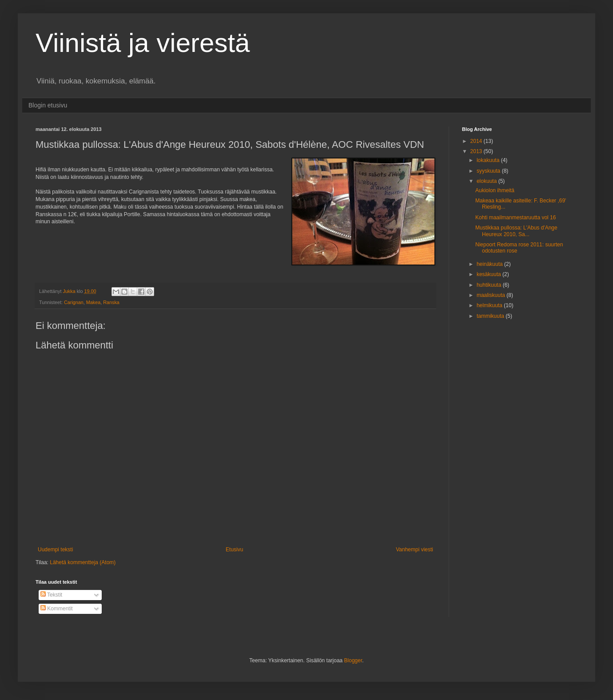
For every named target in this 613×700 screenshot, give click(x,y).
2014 (477, 141)
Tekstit (51, 595)
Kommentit (57, 609)
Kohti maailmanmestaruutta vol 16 (515, 218)
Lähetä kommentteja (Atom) (83, 562)
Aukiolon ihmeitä (495, 190)
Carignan (74, 302)
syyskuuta (489, 171)
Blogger (353, 660)
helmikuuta (490, 305)
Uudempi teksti (55, 550)
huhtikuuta (490, 285)
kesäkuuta (490, 274)
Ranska (111, 302)
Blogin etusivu (48, 105)
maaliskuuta (492, 295)
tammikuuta (491, 316)
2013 (477, 151)
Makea (93, 302)
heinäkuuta (490, 264)
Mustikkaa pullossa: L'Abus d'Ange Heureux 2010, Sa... (516, 231)
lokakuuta (489, 160)
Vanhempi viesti (414, 550)
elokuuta (488, 181)
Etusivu (234, 550)
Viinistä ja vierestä (143, 43)
